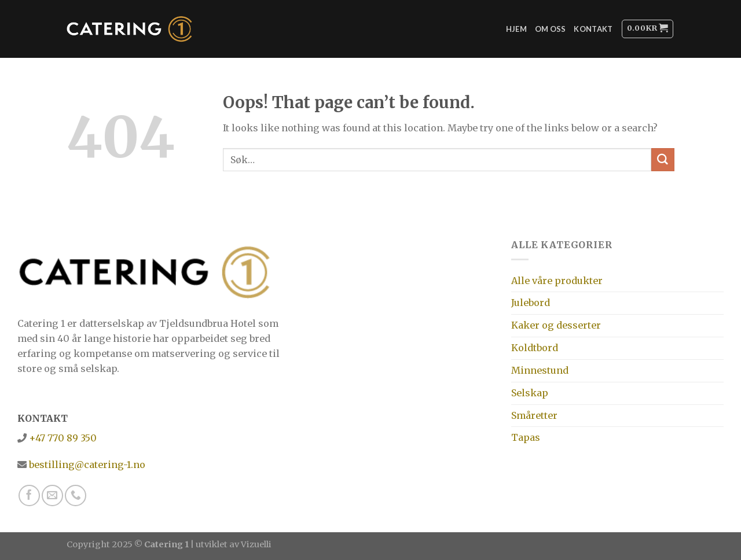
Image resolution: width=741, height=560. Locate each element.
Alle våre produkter (557, 281)
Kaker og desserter (556, 325)
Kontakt (593, 29)
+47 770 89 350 (62, 438)
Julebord (531, 303)
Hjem (516, 29)
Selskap (530, 393)
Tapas (526, 437)
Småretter (534, 415)
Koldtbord (535, 348)
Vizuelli (256, 544)
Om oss (551, 29)
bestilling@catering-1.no (86, 465)
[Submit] (663, 160)
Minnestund (540, 370)
